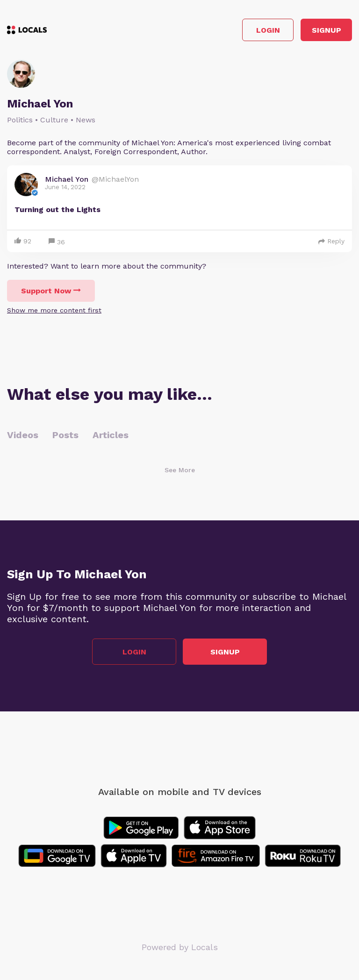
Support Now (51, 291)
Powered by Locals (180, 947)
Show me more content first (54, 310)
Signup (327, 30)
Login (268, 30)
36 (57, 242)
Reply (331, 241)
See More (180, 470)
